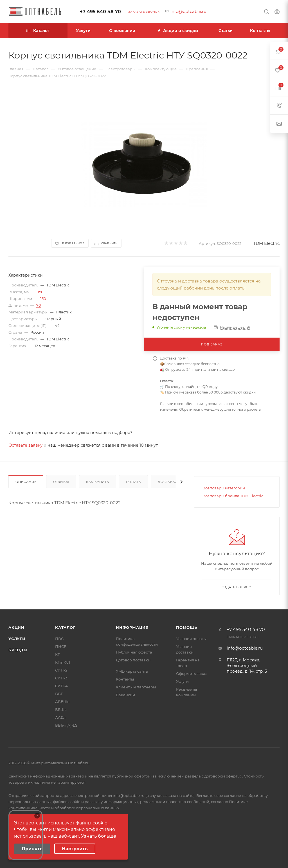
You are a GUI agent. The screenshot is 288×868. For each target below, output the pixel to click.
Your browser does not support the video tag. (26, 835)
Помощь (187, 627)
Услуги (17, 639)
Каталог (65, 627)
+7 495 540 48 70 (100, 12)
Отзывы (61, 482)
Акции (16, 627)
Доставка (168, 482)
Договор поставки (133, 660)
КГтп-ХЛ (63, 662)
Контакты (125, 679)
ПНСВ (61, 647)
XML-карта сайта (132, 671)
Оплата (134, 482)
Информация (132, 627)
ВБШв (61, 709)
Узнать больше (99, 836)
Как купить (98, 482)
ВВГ (59, 694)
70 (39, 305)
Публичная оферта (134, 652)
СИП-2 (61, 670)
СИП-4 (61, 686)
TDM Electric (266, 243)
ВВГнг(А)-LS (66, 725)
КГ (57, 654)
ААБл (60, 717)
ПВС (59, 639)
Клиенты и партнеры (136, 687)
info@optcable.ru (188, 11)
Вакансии (125, 695)
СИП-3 (61, 678)
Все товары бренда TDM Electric (233, 496)
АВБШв (62, 702)
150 (41, 292)
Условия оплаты (191, 639)
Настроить (75, 849)
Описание (26, 482)
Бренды (18, 650)
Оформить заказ (192, 673)
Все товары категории (224, 488)
